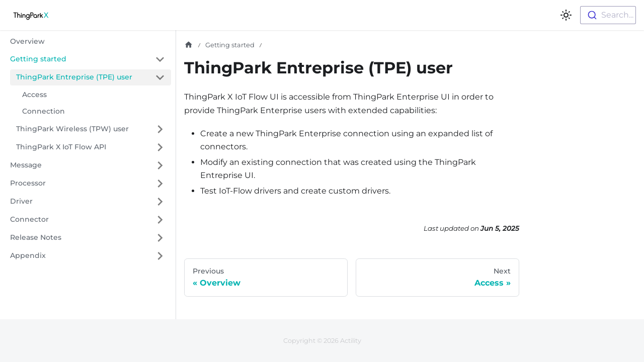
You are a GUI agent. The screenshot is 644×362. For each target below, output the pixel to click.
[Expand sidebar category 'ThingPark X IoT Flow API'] (160, 147)
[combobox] (608, 15)
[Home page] (189, 45)
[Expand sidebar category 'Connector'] (160, 220)
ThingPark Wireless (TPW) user (72, 129)
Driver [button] (21, 201)
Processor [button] (28, 183)
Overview (27, 41)
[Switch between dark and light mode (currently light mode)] (566, 15)
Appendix (28, 255)
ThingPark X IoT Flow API (61, 147)
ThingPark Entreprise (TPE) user (74, 77)
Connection (44, 111)
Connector (29, 219)
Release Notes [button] (36, 237)
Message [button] (26, 165)
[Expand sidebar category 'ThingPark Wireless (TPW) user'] (160, 129)
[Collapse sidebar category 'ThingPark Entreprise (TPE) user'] (160, 77)
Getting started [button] (38, 59)
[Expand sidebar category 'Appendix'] (160, 256)
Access (34, 95)
